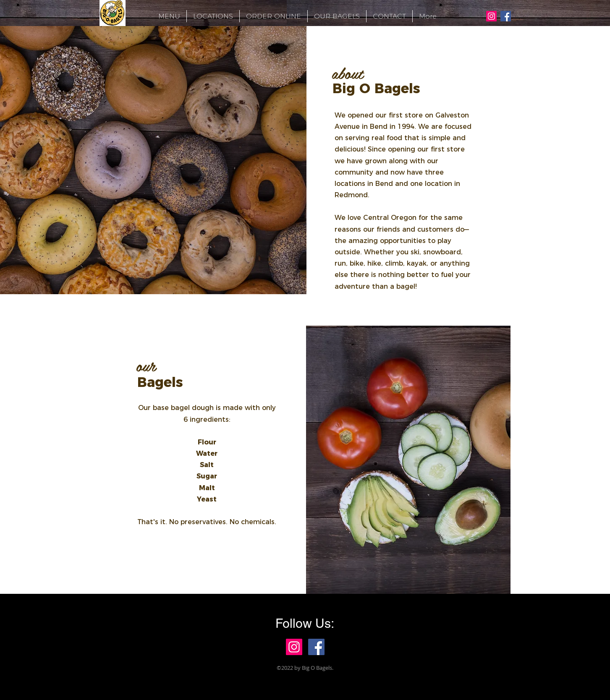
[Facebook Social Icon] (506, 16)
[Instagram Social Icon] (491, 16)
